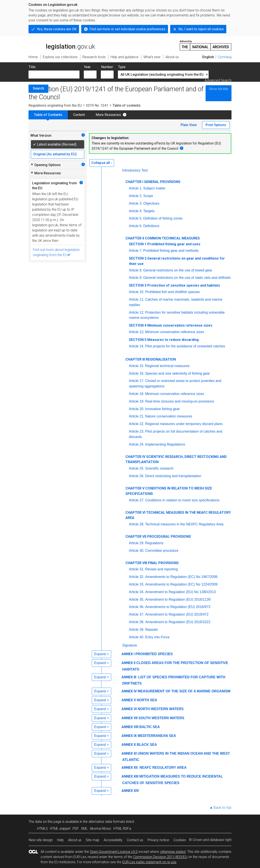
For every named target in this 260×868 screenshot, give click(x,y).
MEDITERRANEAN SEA (157, 736)
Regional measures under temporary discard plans (184, 424)
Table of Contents (48, 115)
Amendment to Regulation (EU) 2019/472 (177, 614)
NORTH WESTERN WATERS (161, 709)
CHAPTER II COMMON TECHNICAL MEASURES (163, 238)
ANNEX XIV (130, 791)
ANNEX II (128, 663)
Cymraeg (225, 57)
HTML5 (42, 829)
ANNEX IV (129, 691)
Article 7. (136, 251)
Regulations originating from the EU (55, 105)
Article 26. (137, 476)
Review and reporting (161, 569)
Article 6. (136, 226)
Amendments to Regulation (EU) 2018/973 (178, 607)
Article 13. (137, 332)
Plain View (189, 125)
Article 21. (137, 416)
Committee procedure (162, 551)
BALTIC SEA (150, 727)
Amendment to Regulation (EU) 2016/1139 (178, 599)
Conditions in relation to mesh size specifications (182, 500)
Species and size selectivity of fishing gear (178, 373)
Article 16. (137, 373)
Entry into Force (157, 637)
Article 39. (137, 630)
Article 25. (137, 468)
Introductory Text (135, 170)
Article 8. (136, 270)
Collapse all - (102, 163)
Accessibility (113, 840)
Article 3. (136, 203)
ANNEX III (129, 677)
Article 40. (137, 637)
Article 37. (137, 614)
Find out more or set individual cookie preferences (127, 29)
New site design (41, 840)
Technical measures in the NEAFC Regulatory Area (184, 524)
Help (60, 840)
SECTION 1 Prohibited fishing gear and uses (165, 244)
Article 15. (137, 366)
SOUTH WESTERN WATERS (161, 718)
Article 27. (137, 500)
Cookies (180, 840)
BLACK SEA (147, 745)
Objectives (151, 203)
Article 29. (137, 543)
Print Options (216, 125)
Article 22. (137, 424)
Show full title (219, 89)
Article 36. (137, 607)
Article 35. (137, 599)
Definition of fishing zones (163, 218)
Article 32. (137, 577)
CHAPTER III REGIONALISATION (151, 359)
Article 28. (137, 524)
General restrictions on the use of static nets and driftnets (187, 278)
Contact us (135, 840)
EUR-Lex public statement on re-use (149, 862)
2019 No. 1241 (97, 105)
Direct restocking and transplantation (173, 476)
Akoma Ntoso (101, 829)
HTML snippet (60, 829)
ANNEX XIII (130, 776)
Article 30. (137, 551)
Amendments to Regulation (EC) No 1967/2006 (181, 577)
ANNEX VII (130, 718)
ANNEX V (129, 700)
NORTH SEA (147, 700)
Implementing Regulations (165, 444)
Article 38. (137, 622)
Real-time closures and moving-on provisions (180, 401)
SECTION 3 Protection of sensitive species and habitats (174, 285)
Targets (149, 211)
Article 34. (137, 592)
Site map (93, 840)
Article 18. (137, 394)
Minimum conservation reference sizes (175, 332)
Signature (130, 645)
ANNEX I (128, 654)
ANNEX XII (130, 768)
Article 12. (137, 312)
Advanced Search (218, 80)
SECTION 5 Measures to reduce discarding (164, 340)
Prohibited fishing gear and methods (171, 251)
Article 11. (137, 299)
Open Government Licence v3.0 (114, 852)
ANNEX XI (129, 753)
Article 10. (137, 292)
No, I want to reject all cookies (201, 29)
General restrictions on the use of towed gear (178, 270)
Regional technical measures (167, 366)
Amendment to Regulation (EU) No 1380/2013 (180, 592)
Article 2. (136, 196)
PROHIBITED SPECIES (154, 654)
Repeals (151, 630)
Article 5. (136, 218)
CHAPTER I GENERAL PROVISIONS (153, 182)
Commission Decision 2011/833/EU (160, 857)
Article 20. (137, 409)
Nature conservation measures (169, 416)
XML (84, 829)
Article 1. (136, 188)
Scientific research (159, 468)
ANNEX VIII (130, 727)
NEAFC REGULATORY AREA (162, 768)
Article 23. (137, 431)
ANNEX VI (129, 709)
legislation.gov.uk (62, 45)
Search (38, 88)
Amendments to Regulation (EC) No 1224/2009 (181, 584)
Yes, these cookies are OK (57, 29)
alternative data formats (107, 822)
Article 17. (137, 381)
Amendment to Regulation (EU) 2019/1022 (178, 622)
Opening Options (45, 165)
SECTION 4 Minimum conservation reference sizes (171, 325)
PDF (76, 829)
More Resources (108, 115)
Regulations (154, 543)
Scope (148, 196)
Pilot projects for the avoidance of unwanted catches (185, 346)
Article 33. (137, 584)
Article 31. (137, 569)
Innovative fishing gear (162, 409)
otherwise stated (173, 852)
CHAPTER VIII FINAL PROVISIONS (152, 563)
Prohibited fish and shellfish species (172, 292)
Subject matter (154, 188)
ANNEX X (129, 745)
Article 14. (137, 346)
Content (79, 115)
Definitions (151, 226)
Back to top (223, 808)
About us (75, 840)
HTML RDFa (122, 829)
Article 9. (136, 278)
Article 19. (137, 401)
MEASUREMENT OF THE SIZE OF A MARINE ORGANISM (184, 691)
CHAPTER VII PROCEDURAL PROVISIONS (158, 537)
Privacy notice (158, 840)
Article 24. (137, 444)
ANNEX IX (129, 736)
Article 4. (136, 211)
